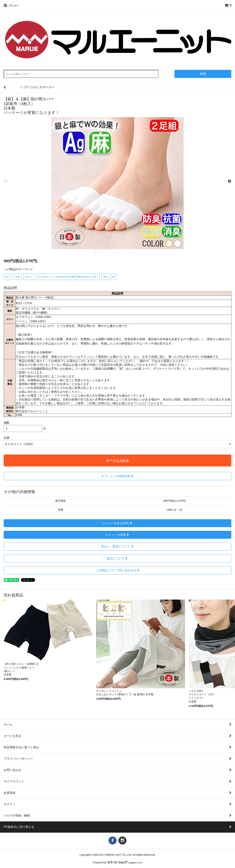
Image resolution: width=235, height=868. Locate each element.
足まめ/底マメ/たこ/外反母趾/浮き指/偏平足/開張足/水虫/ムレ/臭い (68, 277)
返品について (118, 558)
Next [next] (229, 181)
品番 (7, 438)
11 (132, 253)
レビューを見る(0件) (117, 523)
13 (140, 253)
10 (129, 253)
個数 (7, 423)
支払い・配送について (118, 546)
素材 (105, 277)
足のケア (29, 277)
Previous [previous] (6, 181)
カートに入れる (117, 460)
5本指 (17, 277)
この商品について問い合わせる (118, 570)
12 (136, 253)
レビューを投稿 (118, 535)
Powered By (118, 863)
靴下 (7, 277)
